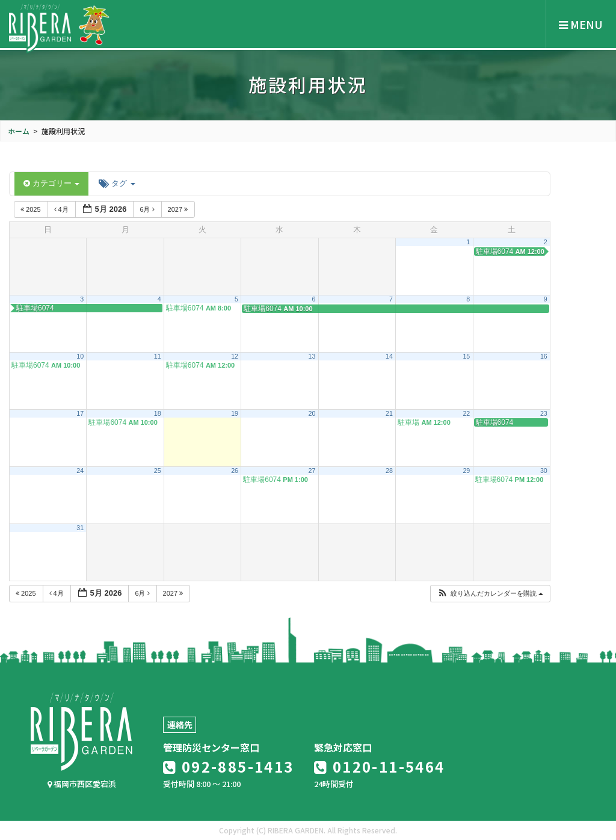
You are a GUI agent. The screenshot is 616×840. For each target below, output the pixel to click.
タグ (117, 183)
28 (389, 471)
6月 (148, 209)
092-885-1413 (229, 766)
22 (466, 413)
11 (158, 356)
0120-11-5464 (380, 766)
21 (389, 413)
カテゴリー (51, 183)
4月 (62, 209)
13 (312, 356)
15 (466, 356)
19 (235, 413)
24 (80, 471)
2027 (179, 209)
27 (312, 471)
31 (80, 528)
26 (235, 471)
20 (312, 413)
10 (80, 356)
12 (235, 356)
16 (544, 356)
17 (80, 413)
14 (389, 356)
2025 (32, 209)
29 (466, 471)
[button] (490, 594)
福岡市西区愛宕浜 (82, 784)
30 (544, 471)
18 (158, 413)
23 (544, 413)
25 (158, 471)
